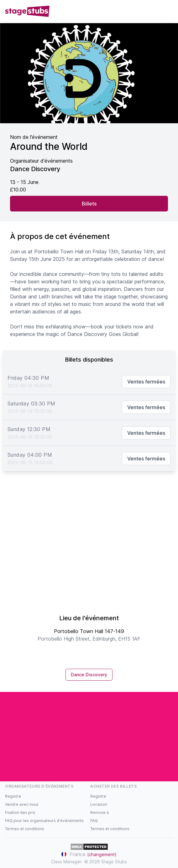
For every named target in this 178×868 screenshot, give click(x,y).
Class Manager (66, 862)
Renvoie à (99, 812)
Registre (13, 796)
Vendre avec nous (22, 804)
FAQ (94, 821)
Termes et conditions (25, 829)
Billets (89, 204)
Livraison (99, 804)
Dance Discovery (89, 675)
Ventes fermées (146, 382)
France (89, 854)
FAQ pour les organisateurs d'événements (44, 821)
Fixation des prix (20, 812)
